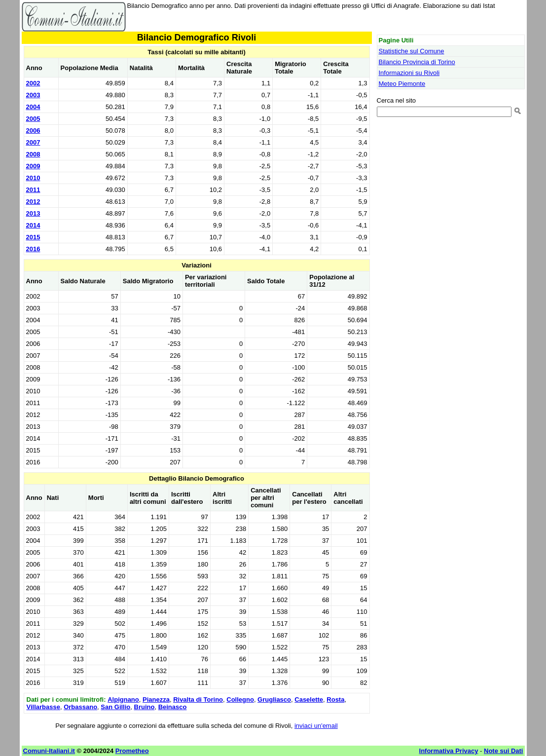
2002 (33, 83)
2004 (33, 107)
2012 (33, 202)
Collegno (240, 699)
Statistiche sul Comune (412, 51)
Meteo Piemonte (402, 84)
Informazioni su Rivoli (409, 73)
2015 (33, 237)
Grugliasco (274, 699)
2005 (33, 119)
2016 (33, 249)
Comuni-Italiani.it (49, 751)
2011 (33, 190)
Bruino (145, 707)
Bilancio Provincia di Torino (417, 62)
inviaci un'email (316, 726)
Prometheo (132, 751)
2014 (33, 225)
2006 (33, 131)
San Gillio (115, 707)
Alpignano (123, 699)
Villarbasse (43, 707)
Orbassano (80, 707)
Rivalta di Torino (198, 699)
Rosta (335, 699)
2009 (33, 166)
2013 (33, 213)
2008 (33, 154)
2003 (33, 95)
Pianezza (156, 699)
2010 (33, 178)
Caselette (309, 699)
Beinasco (173, 707)
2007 (33, 142)
